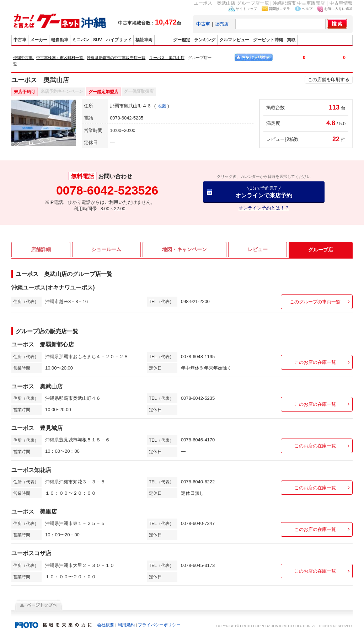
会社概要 (106, 625)
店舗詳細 (41, 250)
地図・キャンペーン (184, 250)
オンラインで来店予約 (264, 192)
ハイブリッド (119, 40)
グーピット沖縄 (268, 40)
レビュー (258, 250)
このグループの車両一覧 (315, 302)
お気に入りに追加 (338, 9)
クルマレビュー (234, 40)
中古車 (20, 40)
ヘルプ (307, 9)
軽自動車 (60, 40)
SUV (98, 40)
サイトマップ (246, 9)
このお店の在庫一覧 (315, 362)
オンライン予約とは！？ (264, 208)
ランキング (205, 40)
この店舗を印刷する (329, 79)
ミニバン (81, 40)
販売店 (222, 24)
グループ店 (321, 250)
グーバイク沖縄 (314, 40)
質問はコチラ (279, 9)
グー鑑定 (182, 40)
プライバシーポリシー (159, 625)
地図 (162, 106)
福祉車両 (144, 40)
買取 (291, 40)
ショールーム (106, 250)
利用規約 (126, 625)
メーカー (39, 40)
